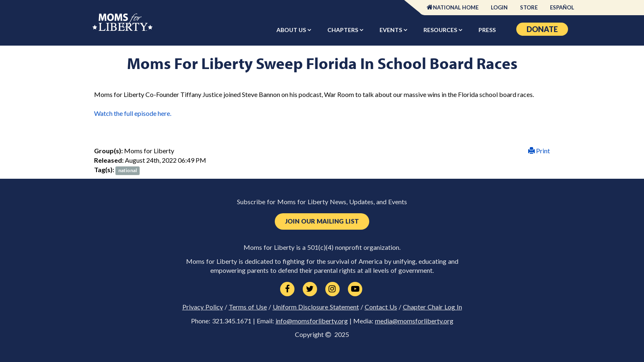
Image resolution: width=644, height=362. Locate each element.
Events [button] (391, 30)
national (128, 170)
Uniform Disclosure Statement (316, 307)
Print (539, 151)
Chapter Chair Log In (432, 307)
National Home (456, 7)
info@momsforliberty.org (312, 321)
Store (529, 7)
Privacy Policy (203, 307)
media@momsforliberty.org (414, 321)
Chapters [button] (343, 30)
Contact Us (381, 307)
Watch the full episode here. (133, 113)
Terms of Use (248, 307)
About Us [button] (292, 30)
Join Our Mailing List (322, 221)
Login (499, 7)
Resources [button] (441, 30)
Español (562, 7)
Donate (542, 29)
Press (487, 30)
